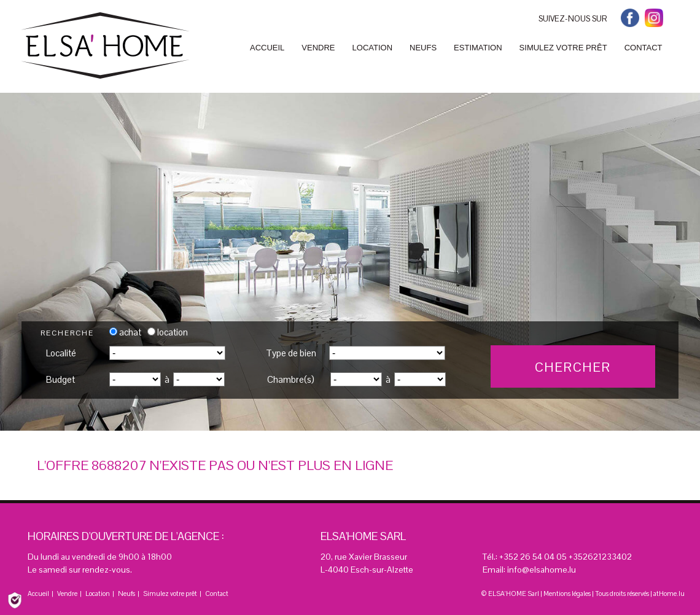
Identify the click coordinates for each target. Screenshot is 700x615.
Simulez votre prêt (170, 593)
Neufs (126, 593)
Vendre (67, 593)
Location (98, 593)
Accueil (38, 593)
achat (125, 332)
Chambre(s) (291, 379)
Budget (60, 379)
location (168, 332)
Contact (217, 593)
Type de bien (291, 353)
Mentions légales (567, 593)
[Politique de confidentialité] (15, 599)
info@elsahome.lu (542, 570)
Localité (61, 353)
